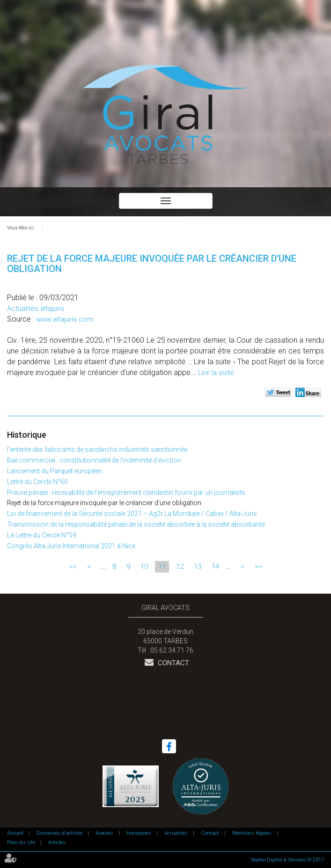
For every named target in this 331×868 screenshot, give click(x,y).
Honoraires (139, 833)
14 (215, 566)
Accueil (15, 833)
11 (162, 566)
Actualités (176, 833)
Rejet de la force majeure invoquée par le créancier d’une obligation (104, 503)
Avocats (104, 833)
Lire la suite (216, 373)
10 (144, 566)
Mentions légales (252, 833)
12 (180, 566)
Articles (57, 842)
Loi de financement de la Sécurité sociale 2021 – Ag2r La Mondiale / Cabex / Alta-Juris (132, 514)
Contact (173, 663)
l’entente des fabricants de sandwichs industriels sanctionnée (97, 449)
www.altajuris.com (65, 319)
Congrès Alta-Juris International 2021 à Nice (71, 546)
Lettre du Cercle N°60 (37, 482)
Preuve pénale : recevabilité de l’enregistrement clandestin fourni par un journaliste (126, 493)
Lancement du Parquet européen (55, 471)
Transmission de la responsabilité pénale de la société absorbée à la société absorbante (136, 524)
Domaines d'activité (59, 833)
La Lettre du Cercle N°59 (42, 535)
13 (198, 566)
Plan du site (21, 842)
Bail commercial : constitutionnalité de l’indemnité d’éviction (94, 460)
